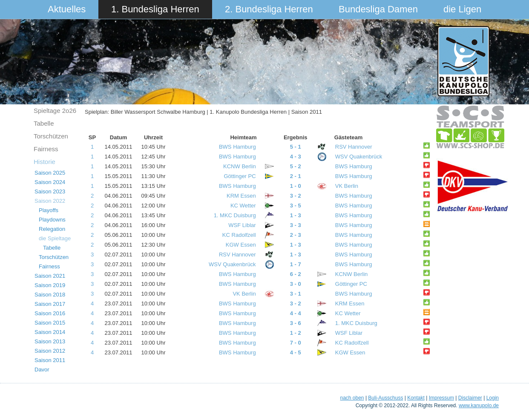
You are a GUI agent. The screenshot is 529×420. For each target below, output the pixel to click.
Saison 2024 (50, 182)
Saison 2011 (50, 360)
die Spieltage (55, 238)
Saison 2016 (50, 313)
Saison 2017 (50, 304)
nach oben (352, 398)
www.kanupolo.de (479, 406)
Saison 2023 (50, 191)
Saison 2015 (50, 323)
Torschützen (51, 136)
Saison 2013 (50, 341)
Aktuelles (67, 9)
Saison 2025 (50, 173)
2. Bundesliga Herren (269, 9)
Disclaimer (470, 398)
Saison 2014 (50, 332)
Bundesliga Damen (378, 9)
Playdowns (52, 220)
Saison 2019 (50, 285)
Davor (42, 370)
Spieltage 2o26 (55, 111)
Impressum (441, 398)
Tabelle (44, 123)
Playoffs (49, 210)
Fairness (46, 149)
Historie (45, 162)
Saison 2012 (50, 351)
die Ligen (462, 9)
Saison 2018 (50, 295)
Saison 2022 (50, 201)
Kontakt (416, 398)
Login (493, 398)
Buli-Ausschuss (385, 398)
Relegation (52, 229)
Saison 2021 (50, 276)
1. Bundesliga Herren (155, 9)
